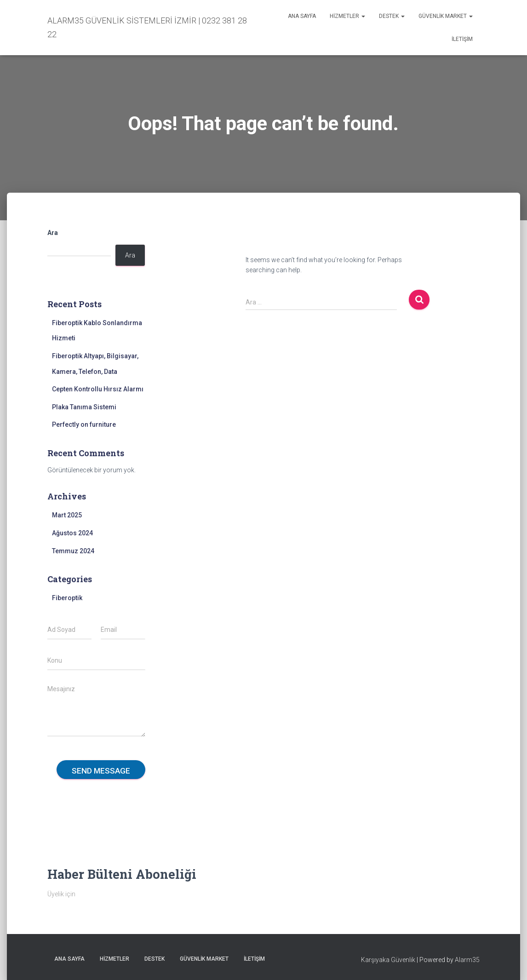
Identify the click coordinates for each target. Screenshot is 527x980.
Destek (392, 16)
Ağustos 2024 (72, 533)
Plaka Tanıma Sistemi (84, 407)
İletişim (462, 39)
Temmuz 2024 (73, 551)
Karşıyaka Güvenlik (388, 960)
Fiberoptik (67, 598)
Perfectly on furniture (84, 424)
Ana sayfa (302, 16)
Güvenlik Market (446, 16)
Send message (101, 771)
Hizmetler (347, 16)
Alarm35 (467, 960)
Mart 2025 (67, 515)
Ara (53, 233)
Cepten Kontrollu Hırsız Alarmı (98, 389)
